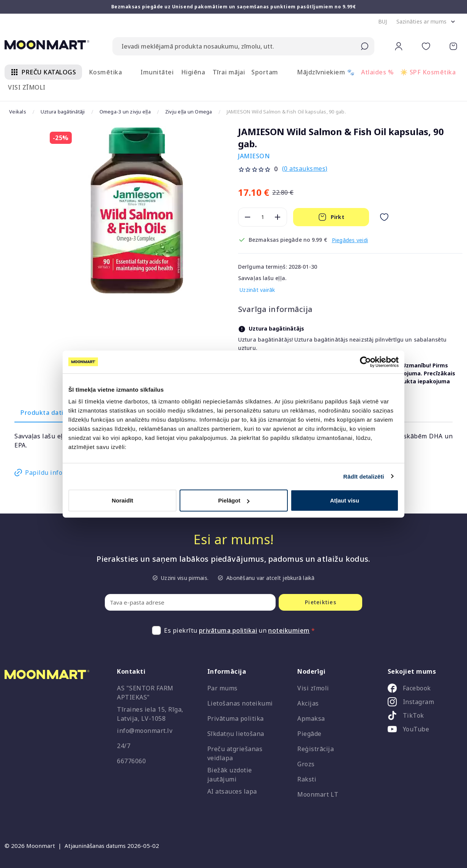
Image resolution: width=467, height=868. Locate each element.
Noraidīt (122, 500)
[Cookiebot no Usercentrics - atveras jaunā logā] (365, 362)
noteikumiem (289, 630)
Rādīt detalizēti (364, 476)
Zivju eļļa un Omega (189, 112)
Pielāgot (234, 500)
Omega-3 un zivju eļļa (125, 112)
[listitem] (422, 690)
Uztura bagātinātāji (63, 112)
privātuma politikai (228, 630)
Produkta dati (42, 413)
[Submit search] (364, 46)
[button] (383, 22)
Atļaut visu (345, 500)
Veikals (18, 112)
